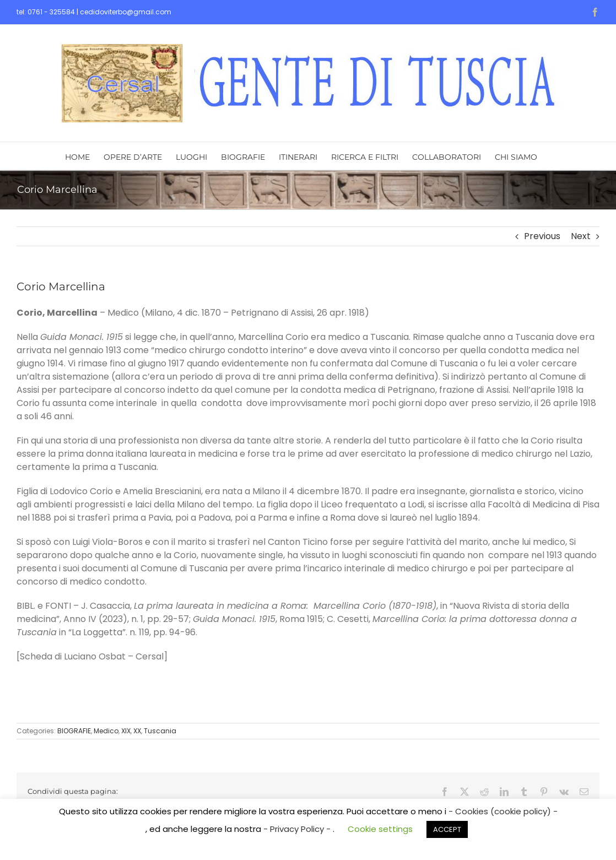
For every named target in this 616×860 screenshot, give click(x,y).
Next (581, 236)
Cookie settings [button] (380, 829)
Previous (542, 236)
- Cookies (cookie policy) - (503, 811)
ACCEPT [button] (447, 829)
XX (137, 731)
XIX (126, 731)
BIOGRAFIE (74, 731)
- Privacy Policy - (298, 829)
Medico (106, 731)
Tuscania (160, 731)
